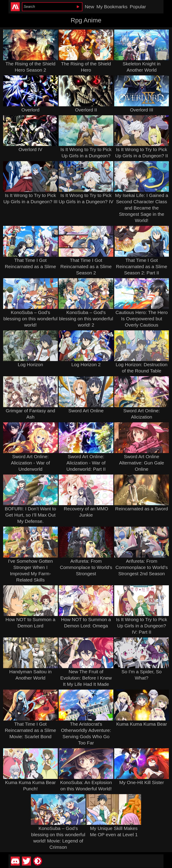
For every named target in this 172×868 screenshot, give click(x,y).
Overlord (31, 110)
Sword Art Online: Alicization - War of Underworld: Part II (86, 463)
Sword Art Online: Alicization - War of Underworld (30, 463)
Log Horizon (30, 365)
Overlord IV (30, 149)
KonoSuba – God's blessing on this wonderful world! (30, 319)
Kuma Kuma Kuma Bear (142, 724)
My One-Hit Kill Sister (142, 782)
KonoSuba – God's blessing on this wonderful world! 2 (86, 319)
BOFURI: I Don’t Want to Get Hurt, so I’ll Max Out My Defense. (30, 515)
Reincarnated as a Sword (142, 509)
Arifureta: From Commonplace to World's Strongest (86, 567)
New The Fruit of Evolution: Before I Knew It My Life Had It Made (86, 678)
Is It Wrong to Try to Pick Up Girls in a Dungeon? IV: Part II (142, 626)
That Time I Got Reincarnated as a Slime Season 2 (86, 266)
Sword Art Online (86, 411)
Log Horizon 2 (86, 365)
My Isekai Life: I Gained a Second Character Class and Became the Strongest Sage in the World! (142, 208)
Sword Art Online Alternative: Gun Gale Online (142, 463)
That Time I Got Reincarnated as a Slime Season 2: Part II (142, 266)
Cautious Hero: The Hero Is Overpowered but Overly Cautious (142, 319)
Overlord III (142, 110)
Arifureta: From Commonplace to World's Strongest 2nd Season (142, 567)
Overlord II (86, 110)
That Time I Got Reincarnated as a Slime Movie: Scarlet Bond (30, 730)
